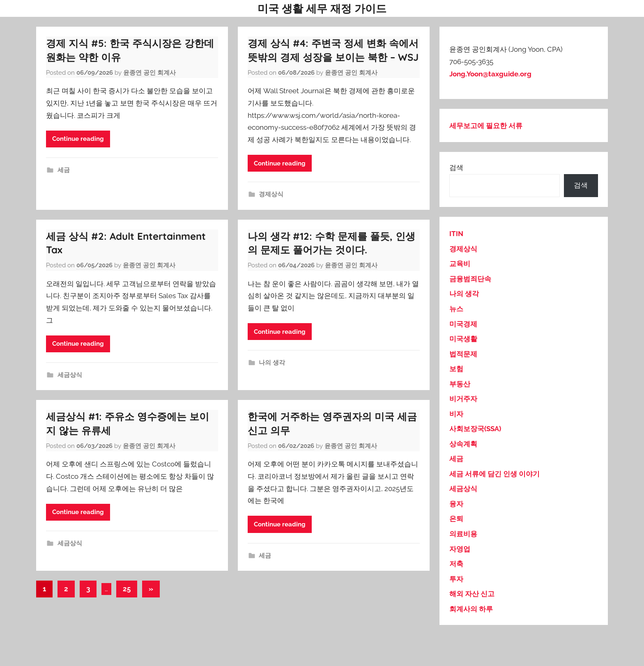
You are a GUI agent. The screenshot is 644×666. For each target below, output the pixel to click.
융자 (456, 504)
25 (127, 589)
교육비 (460, 264)
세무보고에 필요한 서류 (486, 126)
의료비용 (463, 534)
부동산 (460, 384)
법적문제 (463, 354)
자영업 (460, 549)
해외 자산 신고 (472, 594)
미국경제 (463, 324)
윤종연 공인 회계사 (149, 73)
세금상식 (70, 375)
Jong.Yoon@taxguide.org (490, 74)
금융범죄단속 (470, 279)
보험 (456, 369)
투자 (456, 579)
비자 (456, 414)
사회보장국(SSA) (475, 429)
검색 (456, 168)
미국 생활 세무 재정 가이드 (322, 8)
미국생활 (463, 339)
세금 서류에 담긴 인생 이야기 (494, 474)
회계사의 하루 (471, 609)
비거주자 (463, 399)
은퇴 (456, 519)
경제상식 (271, 194)
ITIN (456, 234)
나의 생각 (272, 363)
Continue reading (78, 139)
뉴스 (456, 309)
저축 (456, 564)
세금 (64, 170)
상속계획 (463, 444)
